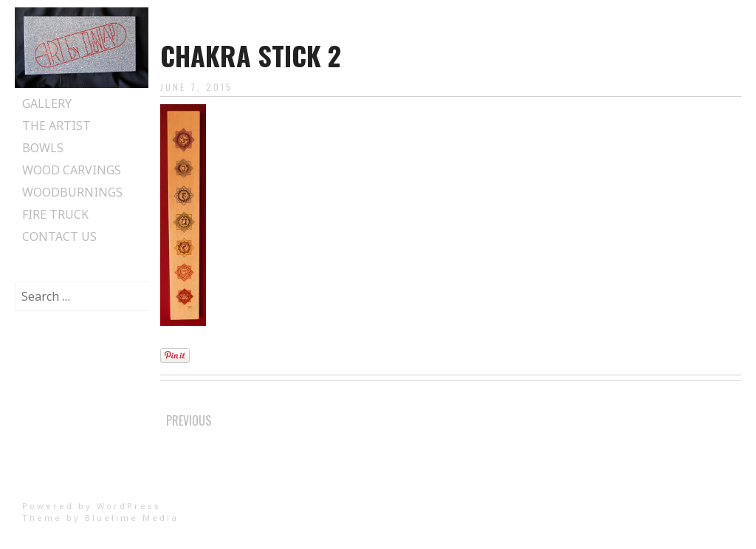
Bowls (43, 148)
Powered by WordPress (92, 506)
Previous (189, 420)
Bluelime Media (132, 518)
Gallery (47, 103)
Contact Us (59, 236)
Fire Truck (55, 214)
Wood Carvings (72, 170)
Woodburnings (72, 192)
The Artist (56, 126)
